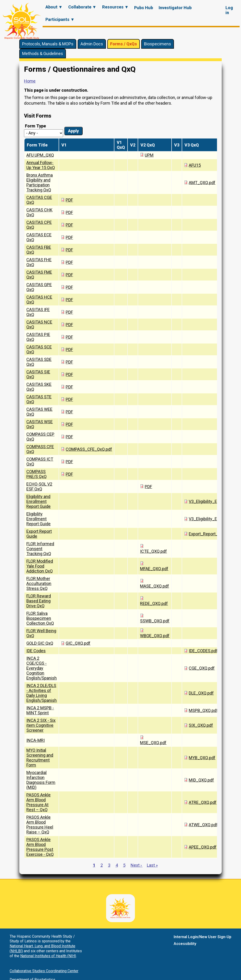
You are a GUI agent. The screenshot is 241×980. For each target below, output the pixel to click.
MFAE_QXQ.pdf (154, 569)
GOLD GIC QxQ (40, 643)
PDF (69, 200)
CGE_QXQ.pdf (202, 668)
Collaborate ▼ (82, 7)
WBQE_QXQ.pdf (155, 636)
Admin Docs (92, 44)
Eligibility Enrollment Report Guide (38, 519)
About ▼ (54, 7)
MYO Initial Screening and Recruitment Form (40, 758)
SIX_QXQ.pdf (201, 725)
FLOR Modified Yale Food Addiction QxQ (40, 566)
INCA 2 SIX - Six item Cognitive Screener (41, 725)
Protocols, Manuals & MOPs (48, 44)
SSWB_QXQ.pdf (155, 621)
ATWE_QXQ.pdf (203, 825)
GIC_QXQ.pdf (78, 643)
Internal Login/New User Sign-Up (203, 937)
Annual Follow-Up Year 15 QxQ (41, 165)
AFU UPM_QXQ (40, 155)
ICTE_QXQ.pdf (153, 551)
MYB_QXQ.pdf (202, 758)
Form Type (35, 126)
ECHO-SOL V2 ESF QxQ (39, 486)
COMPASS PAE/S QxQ (36, 474)
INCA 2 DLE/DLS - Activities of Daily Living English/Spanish (42, 693)
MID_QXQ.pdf (201, 780)
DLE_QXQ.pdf (201, 693)
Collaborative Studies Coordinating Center (44, 971)
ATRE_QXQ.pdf (203, 802)
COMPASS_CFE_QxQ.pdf (89, 449)
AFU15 (195, 165)
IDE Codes (36, 651)
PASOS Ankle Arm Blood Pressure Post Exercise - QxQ (40, 847)
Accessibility (185, 944)
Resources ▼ (115, 7)
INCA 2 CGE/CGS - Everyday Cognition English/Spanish (42, 668)
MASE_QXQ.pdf (155, 586)
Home (30, 81)
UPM (149, 155)
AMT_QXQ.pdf (202, 183)
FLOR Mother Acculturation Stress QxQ (39, 583)
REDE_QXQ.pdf (154, 603)
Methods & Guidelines (43, 53)
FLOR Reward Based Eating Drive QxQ (39, 601)
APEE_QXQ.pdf (203, 847)
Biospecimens (158, 44)
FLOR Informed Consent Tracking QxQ (40, 549)
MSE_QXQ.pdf (153, 743)
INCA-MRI (36, 740)
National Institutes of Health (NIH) (48, 956)
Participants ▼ (60, 19)
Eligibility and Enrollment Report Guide (38, 501)
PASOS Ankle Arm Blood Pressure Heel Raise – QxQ (40, 825)
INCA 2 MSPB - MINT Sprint (40, 710)
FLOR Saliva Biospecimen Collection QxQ (40, 618)
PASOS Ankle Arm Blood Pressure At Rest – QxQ (38, 802)
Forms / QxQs (124, 44)
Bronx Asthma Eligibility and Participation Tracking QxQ (40, 182)
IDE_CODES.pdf (203, 651)
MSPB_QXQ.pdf (203, 710)
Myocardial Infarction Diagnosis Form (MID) (41, 780)
